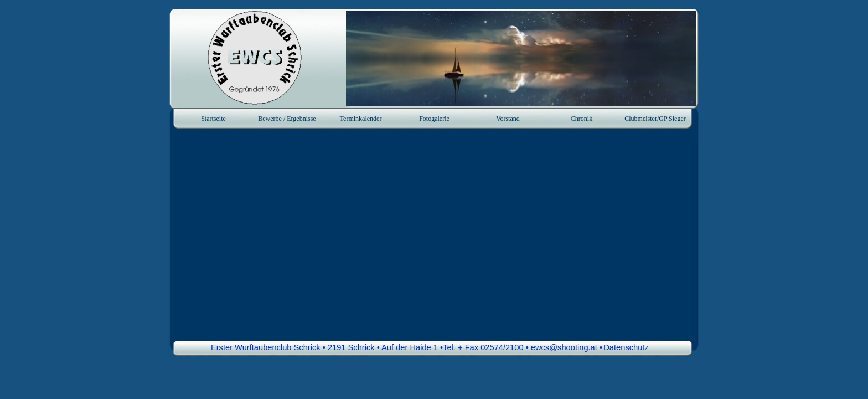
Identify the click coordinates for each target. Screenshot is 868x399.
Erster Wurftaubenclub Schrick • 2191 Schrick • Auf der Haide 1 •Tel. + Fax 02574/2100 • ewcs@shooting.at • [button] (407, 347)
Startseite (213, 119)
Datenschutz (626, 347)
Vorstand (508, 119)
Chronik (582, 119)
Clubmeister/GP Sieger (655, 119)
